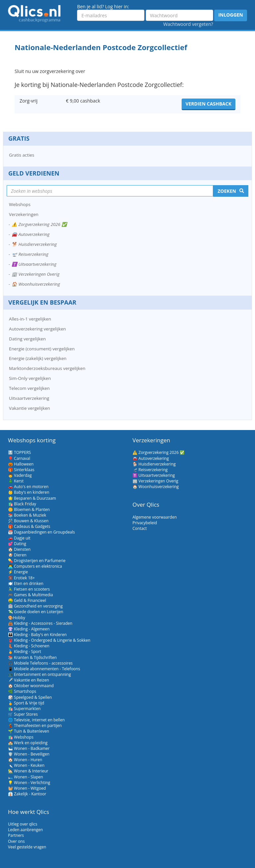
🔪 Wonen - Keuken (26, 765)
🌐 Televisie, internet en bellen (36, 720)
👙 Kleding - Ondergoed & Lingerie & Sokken (49, 640)
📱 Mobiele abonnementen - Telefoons (44, 669)
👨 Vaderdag (20, 475)
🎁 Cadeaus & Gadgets (29, 526)
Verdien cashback (209, 104)
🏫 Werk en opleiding (28, 743)
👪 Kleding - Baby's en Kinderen (37, 635)
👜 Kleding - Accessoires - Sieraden (40, 623)
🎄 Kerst (16, 481)
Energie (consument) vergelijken (42, 349)
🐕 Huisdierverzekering (34, 244)
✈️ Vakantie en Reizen (29, 680)
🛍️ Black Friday (22, 504)
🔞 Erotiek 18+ (21, 578)
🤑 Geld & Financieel (27, 600)
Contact (140, 528)
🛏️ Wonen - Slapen (26, 777)
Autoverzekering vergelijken (38, 329)
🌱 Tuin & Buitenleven (29, 731)
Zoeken (227, 191)
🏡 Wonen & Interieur (28, 771)
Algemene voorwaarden (155, 517)
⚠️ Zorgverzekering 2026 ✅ (39, 224)
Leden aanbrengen (25, 830)
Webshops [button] (20, 204)
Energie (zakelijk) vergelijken (38, 358)
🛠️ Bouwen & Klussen (28, 521)
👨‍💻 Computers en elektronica (35, 566)
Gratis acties (22, 155)
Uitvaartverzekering (29, 398)
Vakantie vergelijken (30, 408)
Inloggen (231, 15)
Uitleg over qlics (23, 824)
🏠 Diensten (19, 549)
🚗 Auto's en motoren (28, 487)
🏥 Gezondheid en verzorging (35, 606)
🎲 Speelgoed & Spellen (30, 697)
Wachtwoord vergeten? (188, 24)
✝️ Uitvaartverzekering (34, 264)
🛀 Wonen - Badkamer (29, 748)
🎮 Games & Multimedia (30, 595)
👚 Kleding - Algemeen (29, 629)
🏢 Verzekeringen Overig (36, 274)
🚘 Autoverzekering (31, 234)
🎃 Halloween (21, 464)
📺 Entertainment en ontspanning (39, 674)
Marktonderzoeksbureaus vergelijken (47, 368)
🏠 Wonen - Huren (25, 760)
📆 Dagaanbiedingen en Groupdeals (42, 532)
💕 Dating (17, 544)
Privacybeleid (145, 523)
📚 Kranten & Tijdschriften (32, 657)
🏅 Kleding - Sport (25, 651)
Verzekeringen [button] (24, 214)
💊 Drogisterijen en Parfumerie (37, 561)
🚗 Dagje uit (19, 538)
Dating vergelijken (27, 339)
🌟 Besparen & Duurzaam (32, 498)
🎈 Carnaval (19, 458)
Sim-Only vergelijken (30, 378)
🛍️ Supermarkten (24, 709)
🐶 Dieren (17, 555)
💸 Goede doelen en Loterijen (36, 612)
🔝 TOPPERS (19, 452)
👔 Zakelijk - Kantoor (27, 794)
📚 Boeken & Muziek (27, 515)
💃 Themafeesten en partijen (35, 725)
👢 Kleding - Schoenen (29, 646)
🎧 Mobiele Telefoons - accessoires (40, 663)
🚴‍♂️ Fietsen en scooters (29, 589)
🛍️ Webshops (21, 737)
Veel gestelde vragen (27, 847)
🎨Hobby (17, 618)
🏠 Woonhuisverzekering (36, 284)
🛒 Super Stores (23, 714)
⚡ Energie (18, 572)
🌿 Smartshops (22, 691)
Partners (16, 835)
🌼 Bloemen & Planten (29, 509)
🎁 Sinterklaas (21, 470)
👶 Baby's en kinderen (29, 492)
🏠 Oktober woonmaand (31, 686)
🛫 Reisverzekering (30, 254)
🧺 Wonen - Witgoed (27, 788)
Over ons (16, 841)
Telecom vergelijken (29, 388)
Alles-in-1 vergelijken (30, 319)
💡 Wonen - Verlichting (29, 783)
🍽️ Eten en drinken (26, 583)
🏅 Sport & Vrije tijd (26, 703)
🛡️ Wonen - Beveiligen (29, 754)
